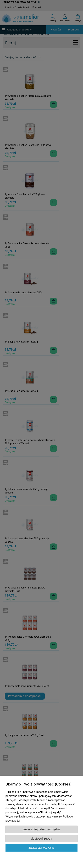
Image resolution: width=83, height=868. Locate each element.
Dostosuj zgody (41, 838)
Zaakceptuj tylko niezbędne (41, 829)
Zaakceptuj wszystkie (41, 848)
